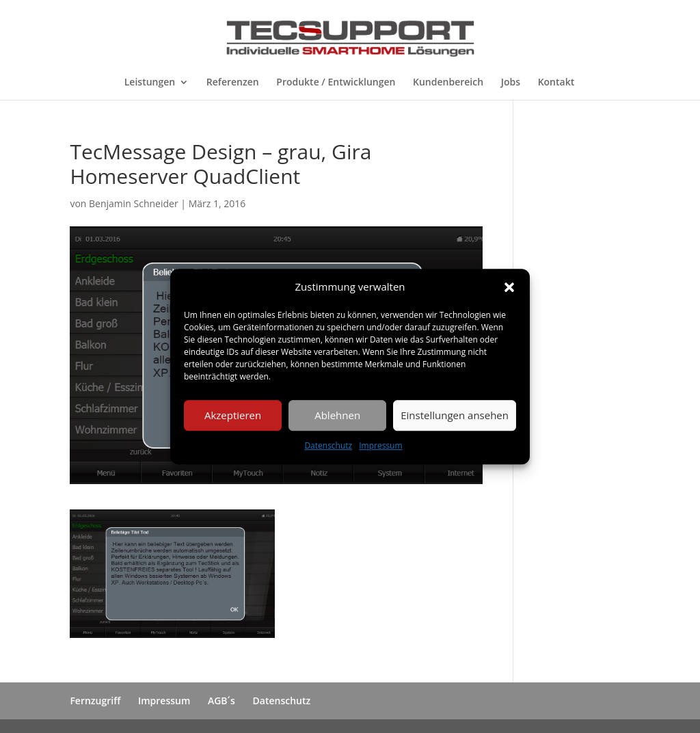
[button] (509, 287)
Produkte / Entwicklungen (336, 83)
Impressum (380, 445)
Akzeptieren (233, 416)
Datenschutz (328, 445)
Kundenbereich (448, 83)
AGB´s (221, 701)
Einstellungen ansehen (455, 416)
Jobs (511, 83)
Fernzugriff (95, 701)
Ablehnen (337, 416)
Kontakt (556, 83)
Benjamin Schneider (134, 203)
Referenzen (233, 83)
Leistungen (150, 83)
